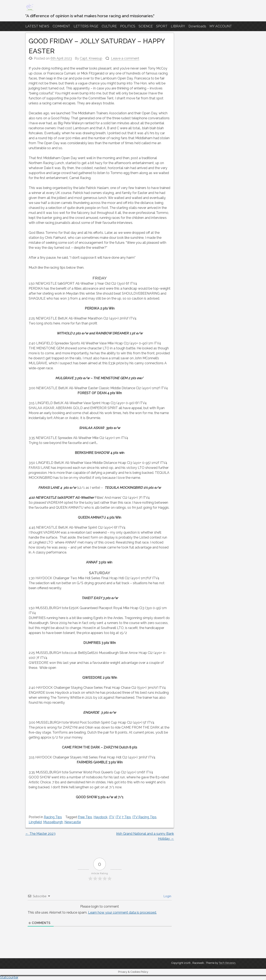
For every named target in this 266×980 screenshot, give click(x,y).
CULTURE (109, 26)
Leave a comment (125, 58)
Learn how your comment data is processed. (122, 912)
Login (167, 896)
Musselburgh (53, 822)
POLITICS (128, 26)
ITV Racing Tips (144, 817)
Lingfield (35, 822)
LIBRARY (178, 26)
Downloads (197, 26)
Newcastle (73, 822)
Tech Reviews (227, 963)
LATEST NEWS (37, 26)
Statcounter (9, 977)
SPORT (162, 26)
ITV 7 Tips (123, 817)
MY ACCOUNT (221, 26)
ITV (111, 817)
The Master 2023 (40, 834)
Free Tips (85, 817)
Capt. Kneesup (91, 58)
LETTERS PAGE (86, 26)
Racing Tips (53, 817)
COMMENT (61, 26)
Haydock (100, 817)
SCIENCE (146, 26)
